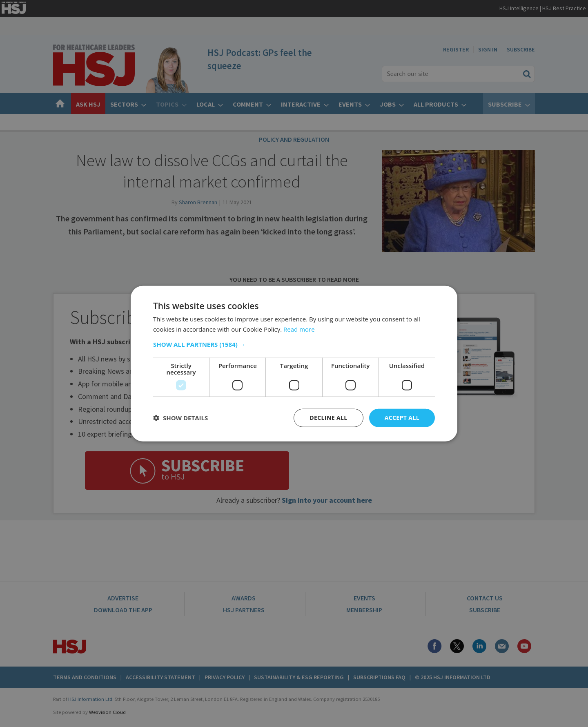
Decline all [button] (328, 418)
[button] (294, 344)
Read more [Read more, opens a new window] (299, 329)
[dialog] (294, 363)
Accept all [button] (402, 418)
